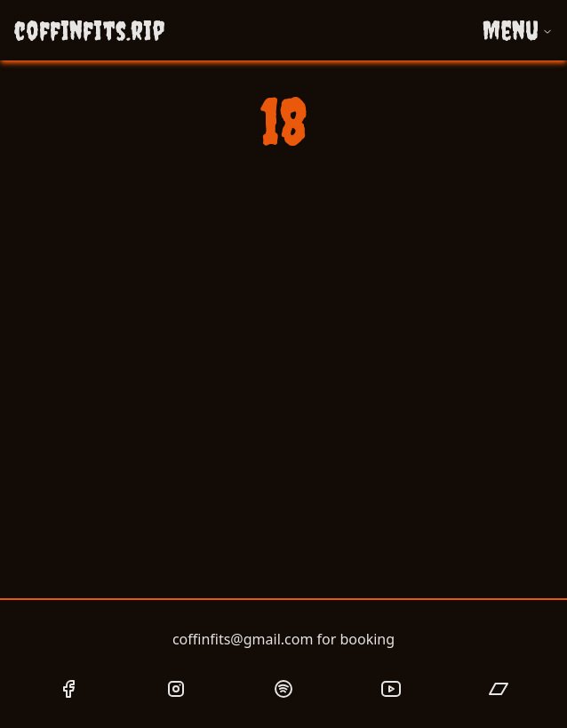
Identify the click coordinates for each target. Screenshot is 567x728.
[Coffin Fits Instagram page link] (176, 689)
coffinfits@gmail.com (243, 639)
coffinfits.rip (89, 30)
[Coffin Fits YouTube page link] (391, 689)
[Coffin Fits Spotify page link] (283, 689)
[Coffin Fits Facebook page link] (68, 689)
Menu (518, 30)
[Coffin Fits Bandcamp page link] (499, 689)
